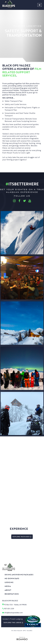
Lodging (9, 582)
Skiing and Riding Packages (19, 575)
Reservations (12, 594)
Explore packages (21, 537)
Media (8, 586)
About (8, 590)
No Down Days (12, 578)
